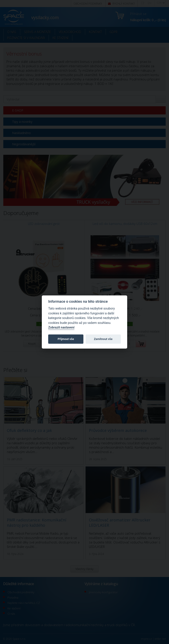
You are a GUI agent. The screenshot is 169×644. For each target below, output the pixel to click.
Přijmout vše (66, 339)
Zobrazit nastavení (61, 328)
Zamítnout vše (103, 339)
